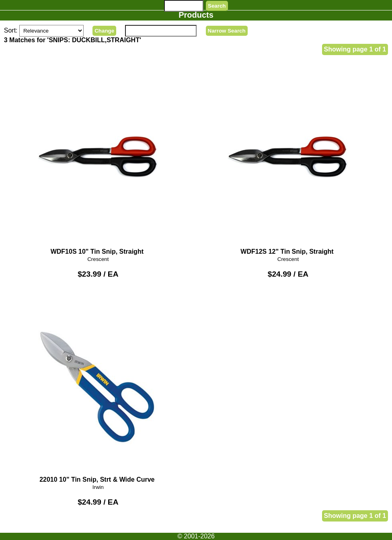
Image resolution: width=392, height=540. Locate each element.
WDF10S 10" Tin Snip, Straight (98, 160)
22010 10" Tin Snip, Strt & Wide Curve (98, 388)
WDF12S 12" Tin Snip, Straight (288, 160)
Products (196, 15)
